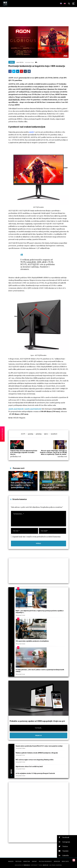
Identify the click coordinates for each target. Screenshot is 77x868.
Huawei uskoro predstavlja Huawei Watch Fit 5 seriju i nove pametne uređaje (39, 746)
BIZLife (22, 62)
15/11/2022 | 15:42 (29, 62)
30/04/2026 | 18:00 (20, 748)
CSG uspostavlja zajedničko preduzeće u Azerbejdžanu (32, 641)
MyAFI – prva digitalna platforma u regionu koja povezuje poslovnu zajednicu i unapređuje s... (40, 612)
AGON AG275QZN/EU (33, 409)
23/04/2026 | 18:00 (25, 479)
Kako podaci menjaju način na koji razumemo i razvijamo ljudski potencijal (22, 485)
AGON (31, 132)
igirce (46, 434)
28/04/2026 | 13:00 (20, 615)
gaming (31, 434)
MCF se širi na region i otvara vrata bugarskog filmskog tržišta (35, 760)
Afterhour (47, 481)
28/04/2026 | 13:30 (20, 674)
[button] (67, 837)
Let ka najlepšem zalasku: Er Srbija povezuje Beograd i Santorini (35, 773)
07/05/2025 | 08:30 (59, 482)
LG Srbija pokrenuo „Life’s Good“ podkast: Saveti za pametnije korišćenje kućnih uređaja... (40, 670)
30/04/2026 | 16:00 (20, 776)
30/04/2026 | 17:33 (20, 755)
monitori (54, 434)
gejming (39, 434)
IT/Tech (12, 62)
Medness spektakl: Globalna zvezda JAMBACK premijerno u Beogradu (37, 753)
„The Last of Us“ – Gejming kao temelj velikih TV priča (54, 486)
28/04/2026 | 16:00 (20, 644)
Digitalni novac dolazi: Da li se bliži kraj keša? (29, 766)
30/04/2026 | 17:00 (20, 762)
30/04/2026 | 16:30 (20, 769)
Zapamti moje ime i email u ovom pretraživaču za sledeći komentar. (37, 537)
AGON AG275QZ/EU (16, 409)
